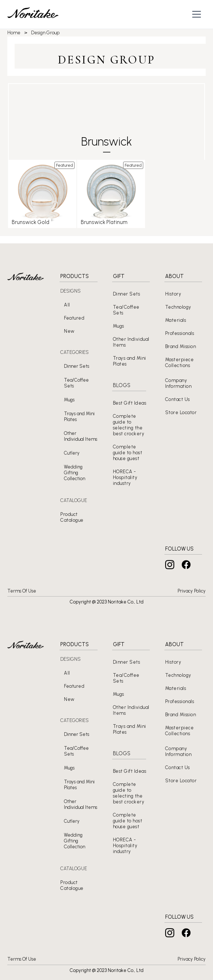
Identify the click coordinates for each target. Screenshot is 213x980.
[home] (33, 14)
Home (14, 33)
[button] (197, 14)
